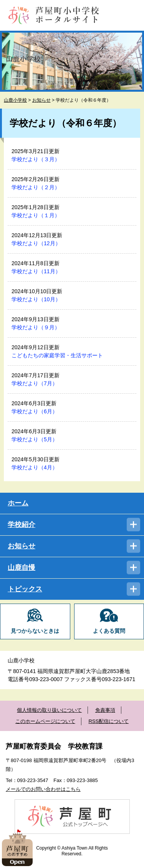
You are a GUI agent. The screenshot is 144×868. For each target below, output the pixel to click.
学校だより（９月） (36, 327)
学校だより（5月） (35, 439)
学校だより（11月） (36, 271)
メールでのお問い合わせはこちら (43, 789)
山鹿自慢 (22, 568)
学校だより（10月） (36, 299)
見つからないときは (35, 631)
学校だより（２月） (36, 187)
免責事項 (105, 710)
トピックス (25, 589)
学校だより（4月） (35, 467)
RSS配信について (108, 721)
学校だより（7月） (35, 383)
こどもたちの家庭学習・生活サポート (57, 355)
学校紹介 (22, 525)
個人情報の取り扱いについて (49, 710)
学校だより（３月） (36, 159)
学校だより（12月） (36, 243)
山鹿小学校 (15, 100)
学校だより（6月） (35, 411)
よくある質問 (109, 631)
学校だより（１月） (36, 215)
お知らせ (41, 100)
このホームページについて (45, 721)
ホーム (18, 503)
